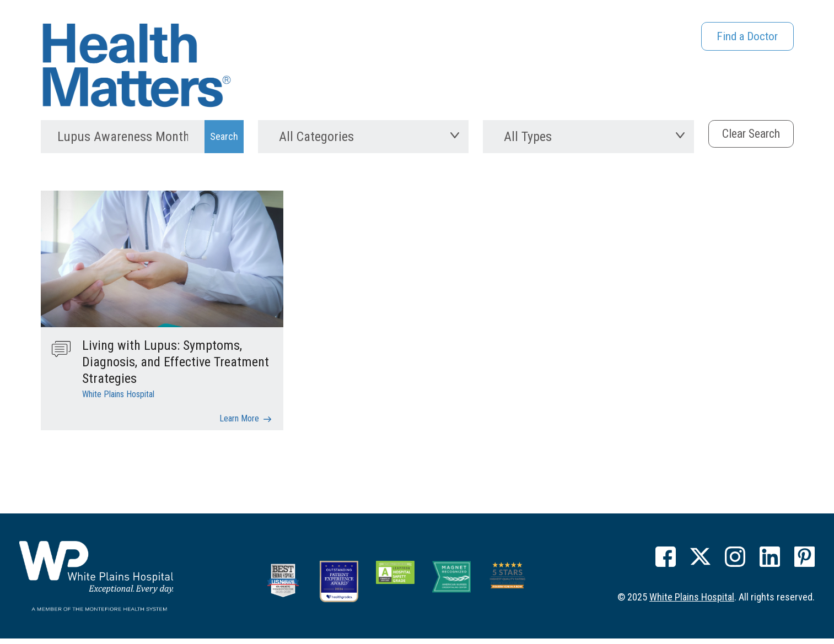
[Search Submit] (224, 143)
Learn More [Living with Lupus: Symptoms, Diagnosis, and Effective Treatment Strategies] (239, 427)
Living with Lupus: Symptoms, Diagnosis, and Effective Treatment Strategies (176, 370)
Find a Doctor (743, 39)
